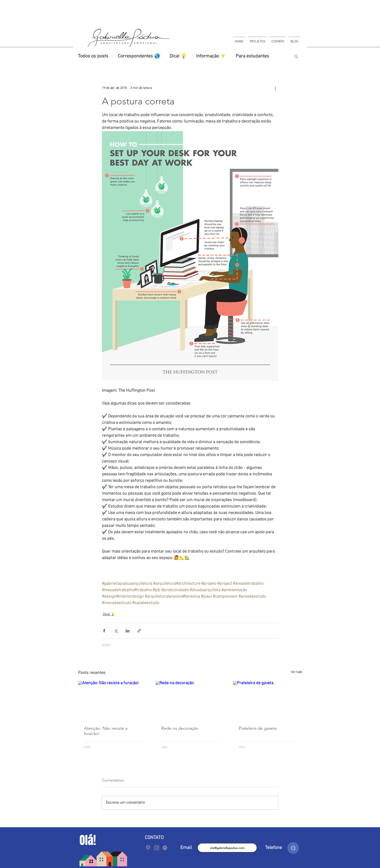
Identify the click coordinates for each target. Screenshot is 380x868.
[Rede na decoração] (190, 700)
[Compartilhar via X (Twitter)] (116, 631)
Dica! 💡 (178, 56)
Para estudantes (252, 56)
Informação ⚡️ (211, 56)
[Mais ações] (276, 88)
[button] (296, 56)
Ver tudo (296, 672)
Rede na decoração (180, 728)
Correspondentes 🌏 (139, 56)
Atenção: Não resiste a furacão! (106, 731)
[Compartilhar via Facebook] (104, 631)
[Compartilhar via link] (139, 631)
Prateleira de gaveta (258, 728)
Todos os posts (93, 56)
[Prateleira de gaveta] (268, 700)
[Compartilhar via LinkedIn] (128, 631)
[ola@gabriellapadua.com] (227, 848)
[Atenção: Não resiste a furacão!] (113, 700)
